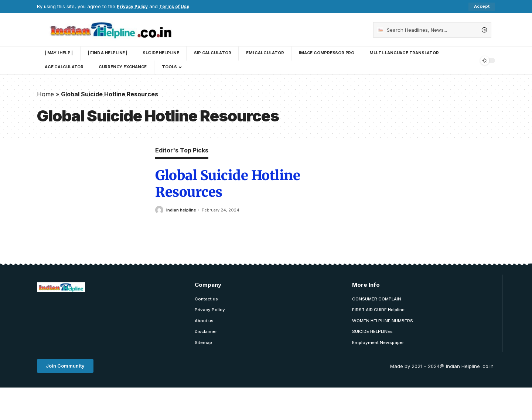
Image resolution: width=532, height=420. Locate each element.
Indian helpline (181, 210)
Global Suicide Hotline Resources (228, 184)
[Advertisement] (171, 317)
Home (45, 94)
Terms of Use (179, 6)
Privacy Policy (134, 6)
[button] (65, 368)
